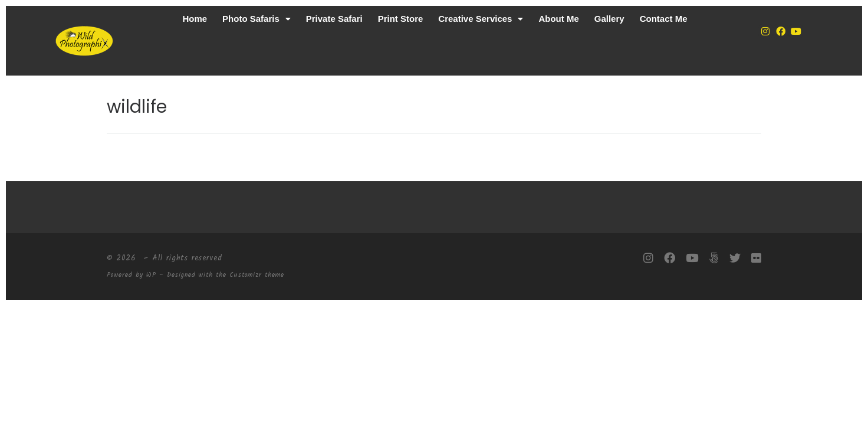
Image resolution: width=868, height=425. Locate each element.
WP (151, 275)
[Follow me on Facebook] (670, 259)
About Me (558, 19)
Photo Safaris (257, 19)
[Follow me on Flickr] (756, 259)
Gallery (609, 19)
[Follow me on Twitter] (735, 259)
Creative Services (481, 19)
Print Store (401, 19)
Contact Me (664, 19)
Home (195, 19)
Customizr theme (257, 275)
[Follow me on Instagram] (648, 259)
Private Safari (334, 19)
